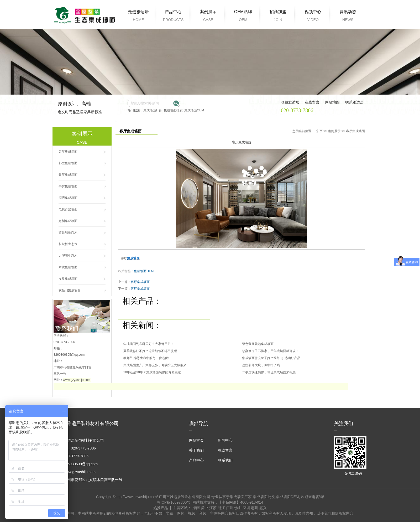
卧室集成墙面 (68, 163)
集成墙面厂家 (153, 110)
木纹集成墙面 (68, 267)
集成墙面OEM (194, 110)
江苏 (213, 508)
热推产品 (161, 508)
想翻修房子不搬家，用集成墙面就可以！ (270, 351)
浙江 (221, 508)
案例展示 (208, 17)
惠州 (255, 508)
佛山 (238, 508)
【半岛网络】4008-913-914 (241, 502)
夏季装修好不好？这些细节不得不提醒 (150, 351)
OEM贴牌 (243, 17)
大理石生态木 (68, 256)
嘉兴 (263, 508)
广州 (230, 508)
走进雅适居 (138, 17)
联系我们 (225, 460)
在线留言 (225, 450)
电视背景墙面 (68, 209)
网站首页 (196, 440)
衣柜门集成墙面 (70, 290)
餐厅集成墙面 (68, 175)
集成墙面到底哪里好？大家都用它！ (149, 344)
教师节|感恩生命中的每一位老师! (146, 358)
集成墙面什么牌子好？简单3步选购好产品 (271, 358)
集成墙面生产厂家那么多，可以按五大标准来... (156, 365)
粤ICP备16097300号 (174, 502)
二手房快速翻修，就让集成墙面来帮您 (269, 372)
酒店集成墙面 (68, 198)
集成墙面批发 (173, 110)
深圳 (246, 508)
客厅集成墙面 (68, 152)
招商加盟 (278, 17)
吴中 (204, 508)
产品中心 (173, 17)
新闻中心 (225, 440)
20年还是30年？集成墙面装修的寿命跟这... (153, 372)
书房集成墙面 (68, 186)
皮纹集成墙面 (68, 279)
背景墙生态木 (68, 232)
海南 (196, 508)
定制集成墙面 (68, 221)
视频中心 (313, 17)
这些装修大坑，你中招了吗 (261, 365)
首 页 (319, 131)
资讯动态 (348, 17)
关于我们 (196, 450)
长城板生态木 (68, 244)
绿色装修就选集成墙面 (258, 344)
